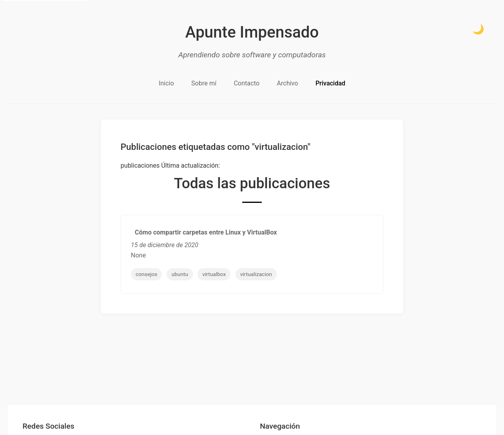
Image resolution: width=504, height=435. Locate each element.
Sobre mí (204, 83)
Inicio (166, 83)
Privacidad (330, 83)
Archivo (288, 83)
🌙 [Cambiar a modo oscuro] (478, 29)
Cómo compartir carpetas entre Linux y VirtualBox (206, 232)
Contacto (247, 83)
